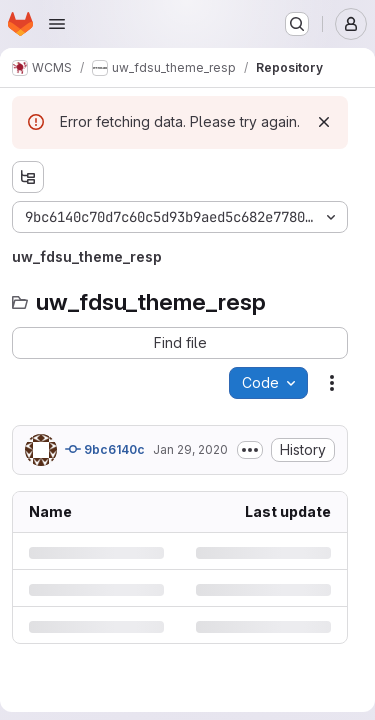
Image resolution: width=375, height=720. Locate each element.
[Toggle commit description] (250, 450)
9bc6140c (105, 449)
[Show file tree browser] (28, 177)
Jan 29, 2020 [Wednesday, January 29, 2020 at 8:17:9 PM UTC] (190, 449)
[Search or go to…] (297, 24)
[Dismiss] (324, 122)
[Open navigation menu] (57, 24)
